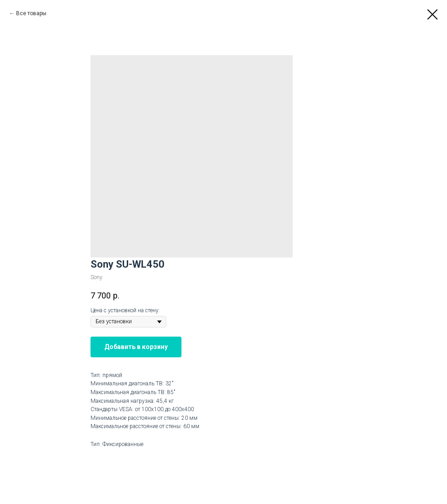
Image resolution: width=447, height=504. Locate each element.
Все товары (31, 13)
